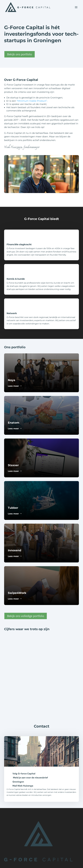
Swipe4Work (17, 593)
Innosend (15, 550)
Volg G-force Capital (24, 774)
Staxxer (13, 465)
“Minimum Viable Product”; (32, 101)
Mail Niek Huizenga (23, 786)
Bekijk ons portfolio (20, 54)
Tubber (13, 508)
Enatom (14, 423)
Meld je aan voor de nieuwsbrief (30, 778)
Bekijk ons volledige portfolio (26, 616)
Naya (12, 380)
